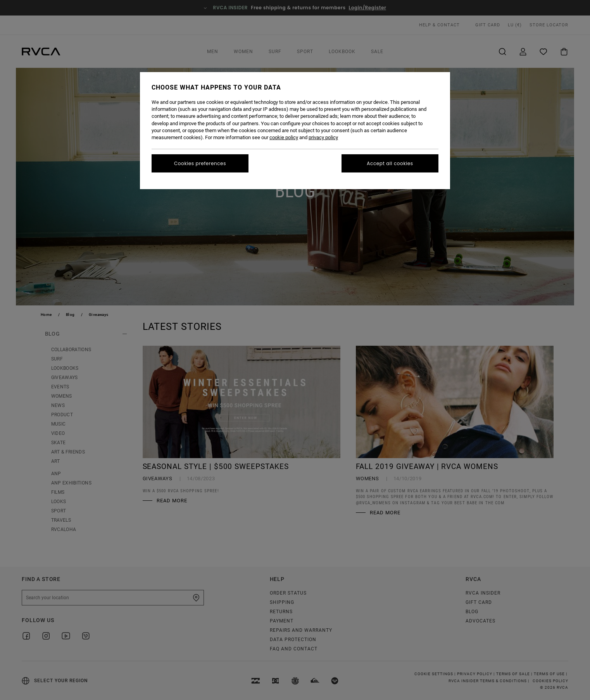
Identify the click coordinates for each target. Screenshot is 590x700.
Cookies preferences (200, 163)
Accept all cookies (390, 163)
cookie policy (284, 137)
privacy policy (323, 137)
